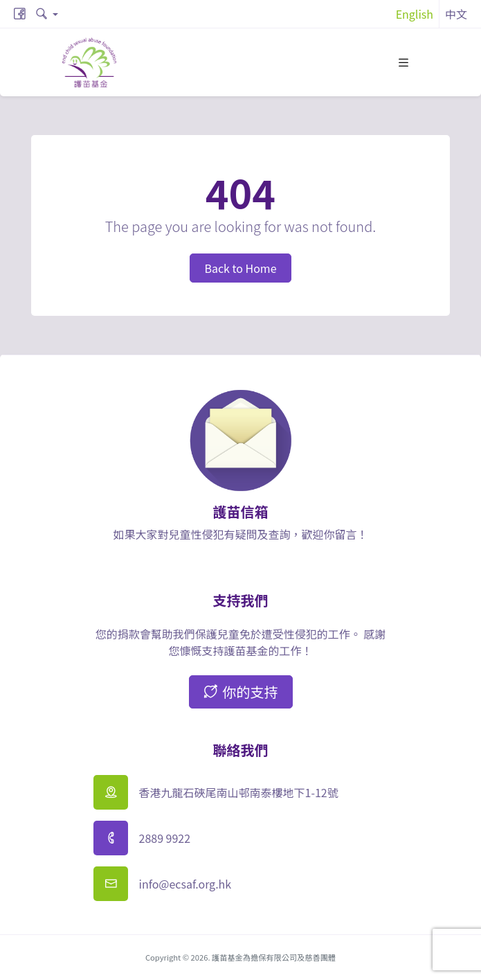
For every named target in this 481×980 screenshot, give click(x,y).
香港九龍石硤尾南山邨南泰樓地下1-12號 (239, 792)
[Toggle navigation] (403, 63)
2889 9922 (165, 838)
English (415, 14)
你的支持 (241, 692)
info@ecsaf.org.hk (185, 884)
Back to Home (240, 268)
